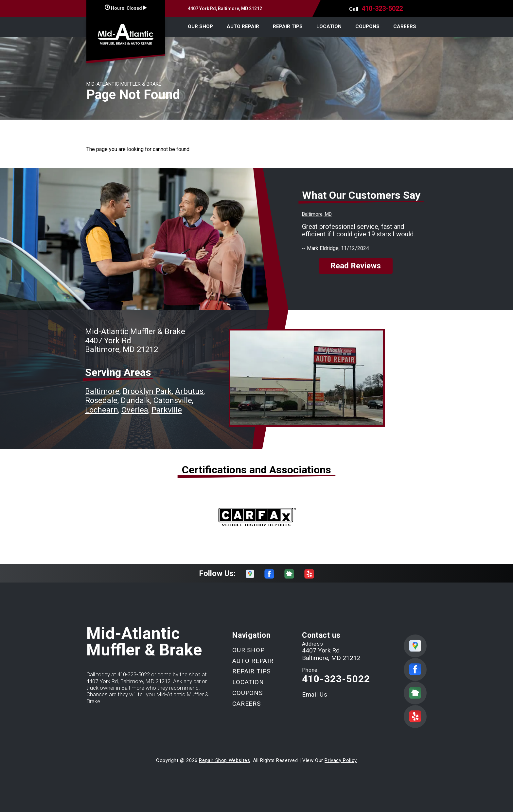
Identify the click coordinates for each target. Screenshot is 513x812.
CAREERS (405, 26)
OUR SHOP (200, 26)
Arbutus (189, 391)
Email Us (315, 694)
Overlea (135, 410)
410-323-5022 (382, 8)
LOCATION (329, 26)
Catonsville (173, 400)
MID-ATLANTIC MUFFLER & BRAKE (124, 84)
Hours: (126, 8)
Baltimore (102, 391)
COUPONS (367, 26)
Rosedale (101, 400)
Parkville (167, 410)
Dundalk (135, 400)
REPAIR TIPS (288, 26)
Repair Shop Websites (224, 760)
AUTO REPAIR (243, 26)
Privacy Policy (341, 760)
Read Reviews (356, 266)
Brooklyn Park (147, 391)
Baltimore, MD (317, 214)
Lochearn (102, 410)
